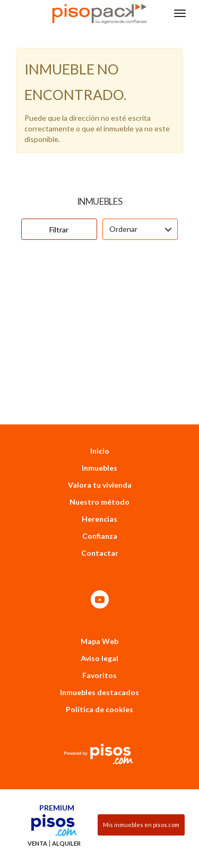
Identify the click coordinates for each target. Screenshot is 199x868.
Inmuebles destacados (99, 666)
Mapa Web (99, 615)
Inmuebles (99, 441)
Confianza (100, 509)
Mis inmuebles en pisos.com (141, 798)
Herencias (99, 492)
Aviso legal (99, 632)
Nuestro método (99, 475)
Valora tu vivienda (100, 458)
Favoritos (99, 649)
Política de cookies (99, 683)
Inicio (100, 424)
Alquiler (66, 817)
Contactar (100, 526)
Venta (37, 817)
